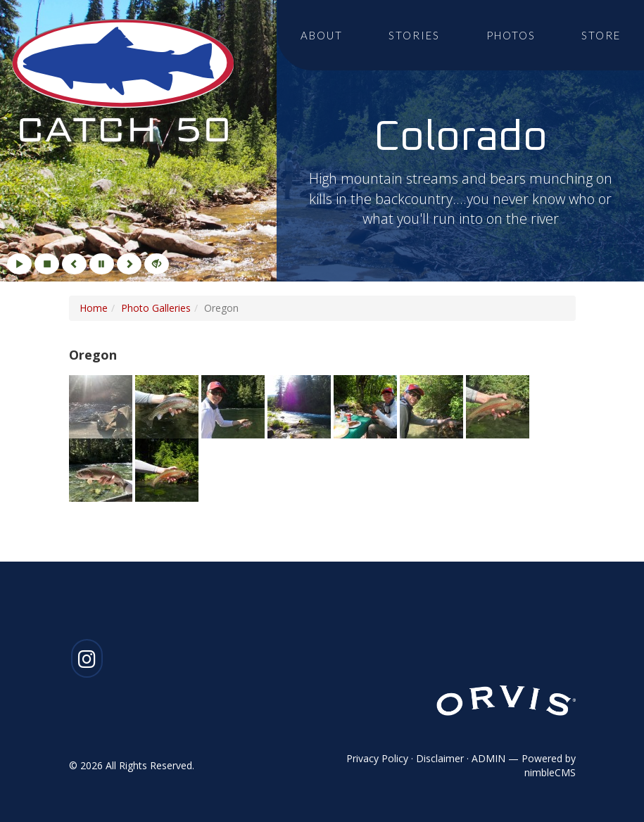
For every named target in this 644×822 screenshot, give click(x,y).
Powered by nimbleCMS (549, 765)
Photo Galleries (156, 308)
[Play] (19, 264)
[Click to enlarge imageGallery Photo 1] (102, 405)
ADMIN (488, 758)
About (322, 35)
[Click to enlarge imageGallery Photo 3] (234, 405)
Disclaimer (440, 758)
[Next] (129, 264)
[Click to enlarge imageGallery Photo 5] (367, 405)
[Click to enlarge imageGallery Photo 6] (433, 405)
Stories (414, 35)
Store (601, 35)
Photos (511, 35)
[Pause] (102, 264)
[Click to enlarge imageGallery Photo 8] (102, 468)
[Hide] (157, 264)
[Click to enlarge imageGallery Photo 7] (498, 405)
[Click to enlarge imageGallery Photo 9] (167, 468)
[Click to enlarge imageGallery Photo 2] (168, 405)
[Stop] (47, 264)
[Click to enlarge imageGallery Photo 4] (301, 405)
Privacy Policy (377, 758)
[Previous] (74, 264)
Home (94, 308)
